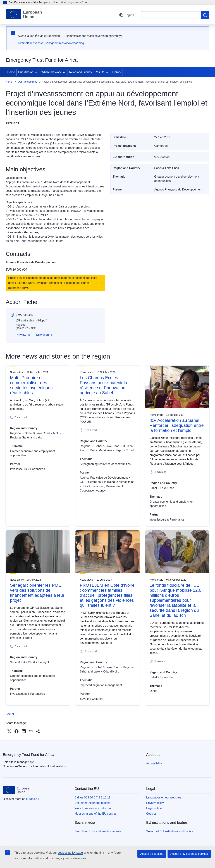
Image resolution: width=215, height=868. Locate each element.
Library (117, 72)
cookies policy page (70, 853)
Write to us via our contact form (94, 808)
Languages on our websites (164, 797)
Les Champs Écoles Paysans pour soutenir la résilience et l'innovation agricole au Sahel (103, 385)
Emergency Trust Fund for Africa (29, 755)
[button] (23, 335)
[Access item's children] (37, 72)
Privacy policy (155, 803)
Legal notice (154, 808)
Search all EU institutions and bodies (170, 831)
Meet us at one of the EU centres (95, 814)
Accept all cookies (152, 854)
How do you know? (74, 2)
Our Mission (26, 72)
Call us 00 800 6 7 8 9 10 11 (92, 797)
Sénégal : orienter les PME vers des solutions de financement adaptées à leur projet (37, 593)
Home (11, 72)
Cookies (151, 814)
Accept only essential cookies (189, 854)
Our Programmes (27, 82)
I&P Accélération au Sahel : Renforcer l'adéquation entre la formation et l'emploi (177, 425)
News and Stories (80, 72)
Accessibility (154, 763)
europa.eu (33, 799)
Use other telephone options (92, 803)
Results (100, 72)
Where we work (51, 72)
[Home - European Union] (24, 14)
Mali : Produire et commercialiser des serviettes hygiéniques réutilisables (31, 385)
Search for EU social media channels (98, 831)
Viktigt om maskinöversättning (65, 43)
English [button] (126, 15)
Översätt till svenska (31, 43)
